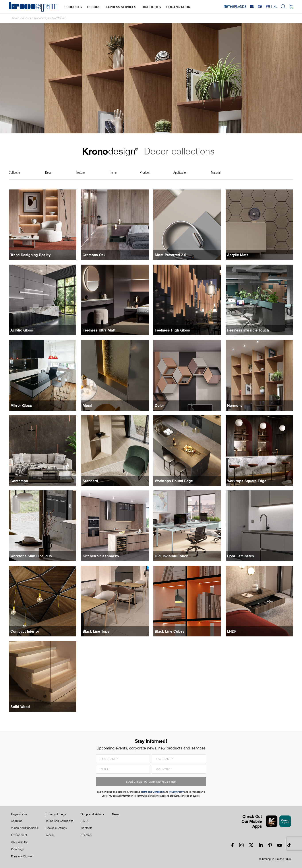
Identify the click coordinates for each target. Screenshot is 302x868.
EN (252, 7)
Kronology (17, 849)
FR (268, 7)
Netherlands (235, 7)
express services (121, 7)
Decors (27, 18)
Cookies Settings (56, 828)
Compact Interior (25, 631)
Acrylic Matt (238, 255)
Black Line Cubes (170, 631)
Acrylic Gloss (22, 330)
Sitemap (86, 835)
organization (178, 7)
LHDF (232, 631)
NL (275, 7)
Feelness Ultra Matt (99, 330)
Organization (20, 814)
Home (16, 18)
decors (94, 7)
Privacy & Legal (56, 814)
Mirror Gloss (21, 406)
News (116, 814)
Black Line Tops (96, 631)
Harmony (59, 18)
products (73, 7)
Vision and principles (25, 828)
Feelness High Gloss (172, 330)
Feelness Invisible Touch (248, 330)
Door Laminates (241, 556)
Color (159, 406)
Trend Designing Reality (31, 255)
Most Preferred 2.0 (170, 255)
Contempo (19, 481)
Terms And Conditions (59, 821)
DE (260, 7)
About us (17, 821)
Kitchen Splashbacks (101, 556)
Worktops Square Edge (247, 481)
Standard (90, 481)
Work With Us (19, 842)
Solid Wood (20, 707)
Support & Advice (93, 814)
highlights (151, 7)
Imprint (50, 835)
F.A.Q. (85, 821)
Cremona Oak (94, 255)
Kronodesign (41, 18)
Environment (19, 835)
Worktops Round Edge (174, 481)
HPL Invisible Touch (172, 556)
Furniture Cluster (22, 856)
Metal (87, 406)
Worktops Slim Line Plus (31, 556)
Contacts (86, 828)
